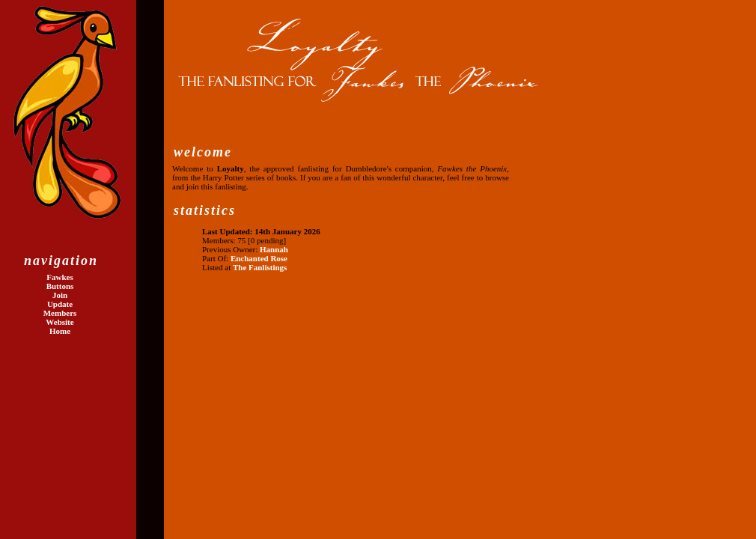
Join (60, 295)
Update (60, 304)
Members (60, 313)
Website (60, 322)
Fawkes (60, 277)
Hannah (274, 249)
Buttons (60, 286)
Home (60, 331)
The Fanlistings (260, 267)
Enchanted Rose (259, 258)
